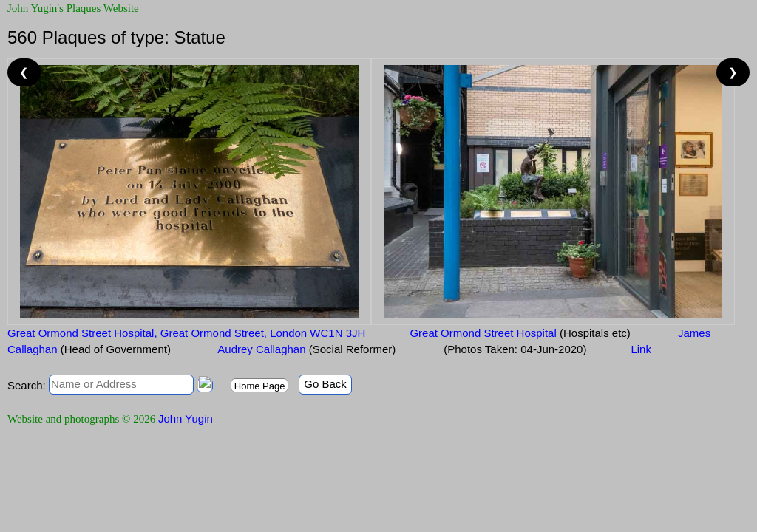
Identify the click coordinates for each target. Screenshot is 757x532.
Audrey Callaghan (305, 349)
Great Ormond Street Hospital (520, 333)
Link (641, 349)
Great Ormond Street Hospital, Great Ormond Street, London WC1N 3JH (186, 333)
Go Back (325, 384)
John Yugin (186, 419)
